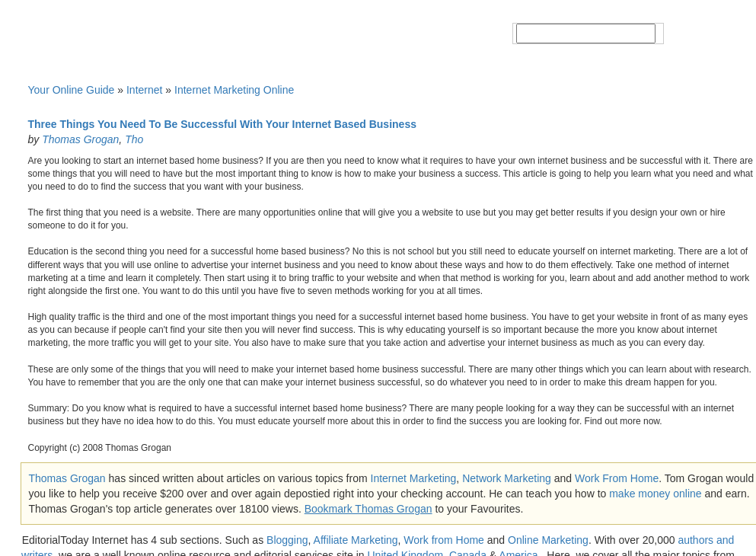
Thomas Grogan (80, 139)
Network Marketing (507, 478)
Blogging (287, 540)
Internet (144, 90)
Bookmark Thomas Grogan (368, 509)
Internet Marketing (414, 478)
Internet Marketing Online (234, 90)
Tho (134, 139)
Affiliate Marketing (356, 540)
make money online (655, 494)
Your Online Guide (72, 90)
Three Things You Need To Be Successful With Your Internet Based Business (222, 124)
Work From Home (617, 478)
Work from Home (444, 540)
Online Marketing (548, 540)
